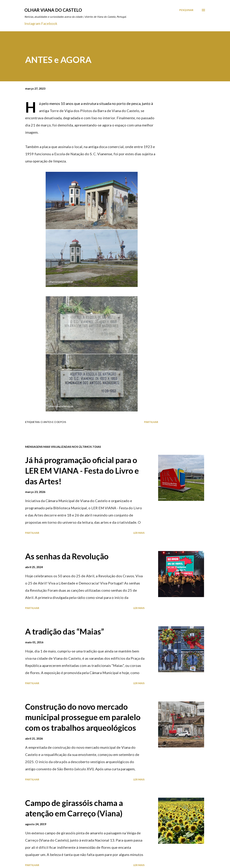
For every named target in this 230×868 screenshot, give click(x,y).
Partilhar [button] (151, 422)
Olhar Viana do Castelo (53, 10)
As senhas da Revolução (67, 556)
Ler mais (139, 533)
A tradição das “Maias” (65, 631)
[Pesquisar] (186, 10)
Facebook (49, 23)
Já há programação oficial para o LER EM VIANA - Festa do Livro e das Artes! (82, 471)
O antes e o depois (53, 422)
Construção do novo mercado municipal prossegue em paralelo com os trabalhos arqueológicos (83, 717)
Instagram (32, 23)
